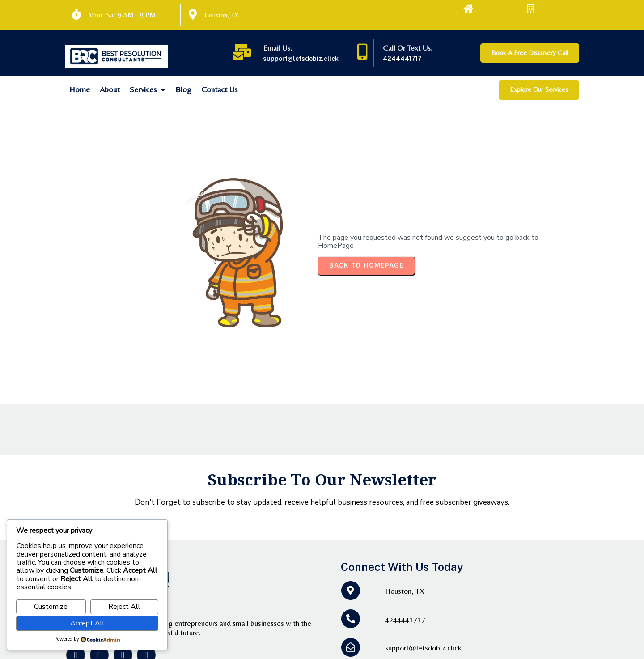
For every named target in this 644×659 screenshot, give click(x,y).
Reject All (124, 607)
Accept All (87, 623)
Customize (51, 607)
